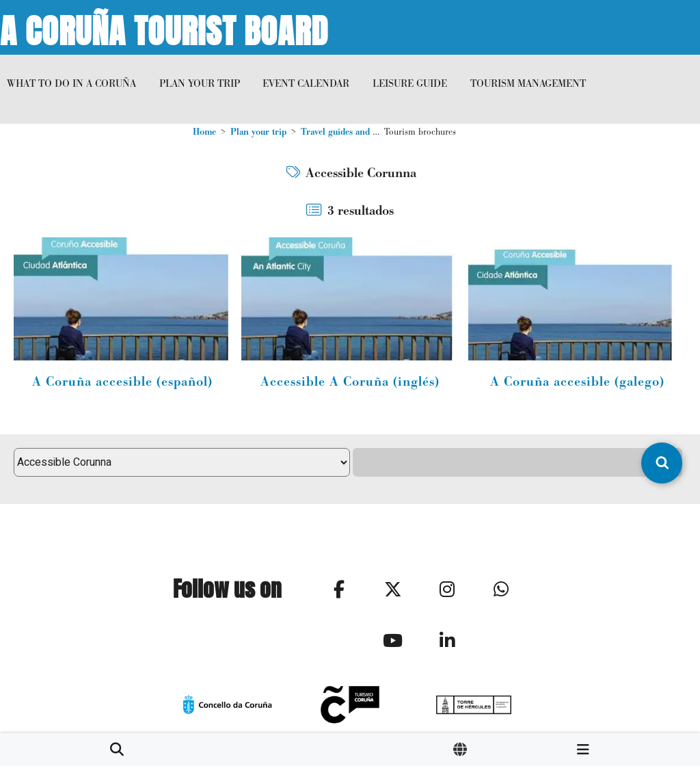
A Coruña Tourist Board (164, 27)
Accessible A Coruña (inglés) (350, 382)
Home (204, 132)
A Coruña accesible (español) (122, 382)
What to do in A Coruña (71, 83)
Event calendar (306, 83)
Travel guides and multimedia (359, 132)
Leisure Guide (410, 83)
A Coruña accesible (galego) (577, 382)
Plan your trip (200, 83)
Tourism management (528, 83)
